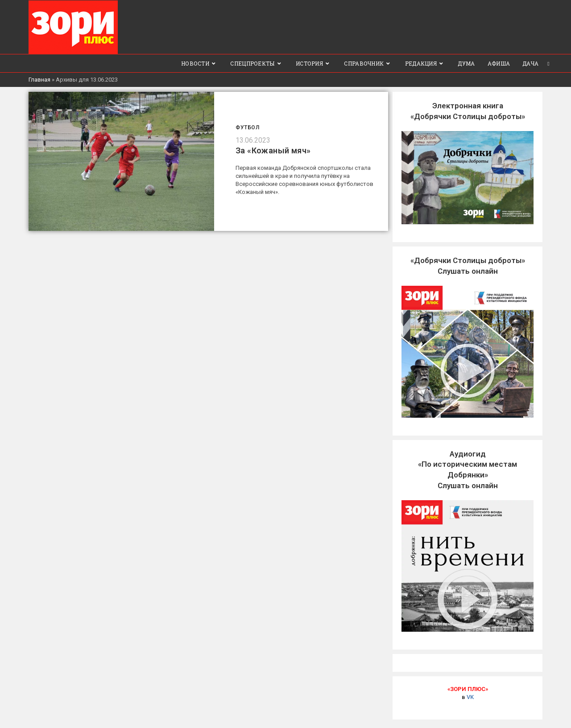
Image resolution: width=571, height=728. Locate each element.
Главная (39, 79)
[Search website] (548, 63)
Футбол (248, 127)
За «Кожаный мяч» (273, 150)
